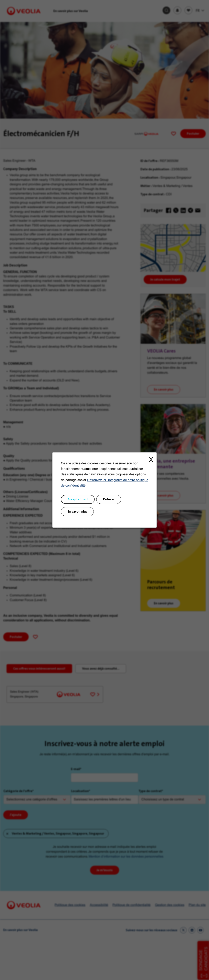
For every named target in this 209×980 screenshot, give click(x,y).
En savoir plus (77, 511)
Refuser (109, 499)
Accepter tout (78, 499)
